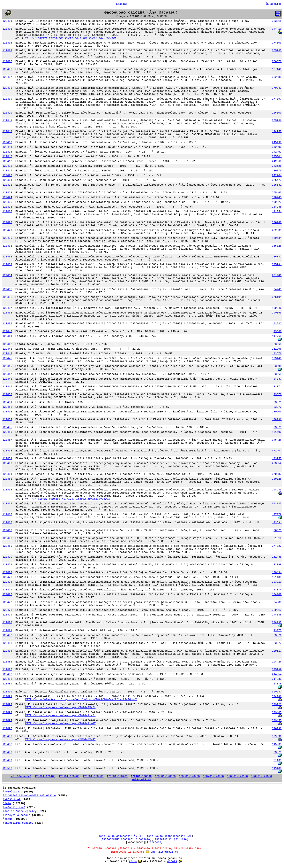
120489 (7, 684)
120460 (7, 463)
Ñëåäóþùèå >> (141, 779)
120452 (7, 407)
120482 (7, 635)
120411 (7, 121)
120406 (7, 69)
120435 (7, 289)
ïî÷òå (133, 862)
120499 (7, 760)
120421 (7, 180)
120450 (7, 394)
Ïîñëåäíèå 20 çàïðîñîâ (170, 839)
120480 (7, 623)
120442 (7, 344)
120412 (7, 131)
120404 (7, 51)
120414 (7, 147)
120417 (7, 161)
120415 (7, 152)
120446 (7, 366)
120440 (7, 331)
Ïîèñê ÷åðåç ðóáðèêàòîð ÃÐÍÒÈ (119, 836)
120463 (7, 490)
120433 (7, 265)
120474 (7, 582)
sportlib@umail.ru (165, 852)
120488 (7, 679)
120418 (7, 166)
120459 (7, 459)
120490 (7, 692)
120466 (7, 523)
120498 (7, 752)
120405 (7, 61)
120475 (7, 590)
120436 (7, 297)
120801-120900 (237, 776)
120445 (7, 358)
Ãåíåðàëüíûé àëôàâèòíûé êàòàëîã (126, 839)
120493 (7, 712)
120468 (7, 538)
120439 (7, 324)
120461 (7, 474)
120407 (7, 77)
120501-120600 (165, 776)
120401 (7, 21)
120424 (7, 197)
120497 (7, 744)
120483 (7, 643)
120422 (7, 185)
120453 (7, 412)
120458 (7, 451)
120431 (7, 246)
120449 (7, 387)
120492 (7, 704)
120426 (7, 207)
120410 (7, 113)
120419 (7, 171)
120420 (7, 175)
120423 (7, 193)
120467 (7, 530)
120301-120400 (117, 776)
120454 (7, 420)
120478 (7, 610)
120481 (7, 631)
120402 (7, 29)
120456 (7, 432)
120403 (7, 43)
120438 (7, 313)
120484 (7, 651)
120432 (7, 257)
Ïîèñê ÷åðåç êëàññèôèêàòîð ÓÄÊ (168, 836)
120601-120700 (189, 776)
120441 (7, 336)
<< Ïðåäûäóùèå (21, 776)
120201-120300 (93, 776)
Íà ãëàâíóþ (274, 4)
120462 (7, 479)
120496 (7, 736)
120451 (7, 402)
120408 (7, 88)
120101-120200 (69, 776)
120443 (7, 349)
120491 (7, 696)
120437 (7, 308)
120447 (7, 374)
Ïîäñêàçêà (154, 842)
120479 (7, 615)
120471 (7, 565)
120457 (7, 440)
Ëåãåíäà (122, 4)
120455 (7, 427)
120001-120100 (45, 776)
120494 (7, 720)
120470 (7, 557)
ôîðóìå (172, 862)
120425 (7, 202)
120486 (7, 670)
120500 (7, 768)
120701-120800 (213, 776)
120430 (7, 238)
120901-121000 (261, 776)
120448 (7, 379)
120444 (7, 354)
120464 (7, 504)
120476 (7, 594)
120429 (7, 230)
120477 (7, 602)
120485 (7, 662)
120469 (7, 546)
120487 (7, 674)
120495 (7, 728)
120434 (7, 275)
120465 (7, 515)
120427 (7, 212)
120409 (7, 99)
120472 (7, 572)
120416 (7, 157)
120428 (7, 222)
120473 (7, 577)
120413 (7, 142)
